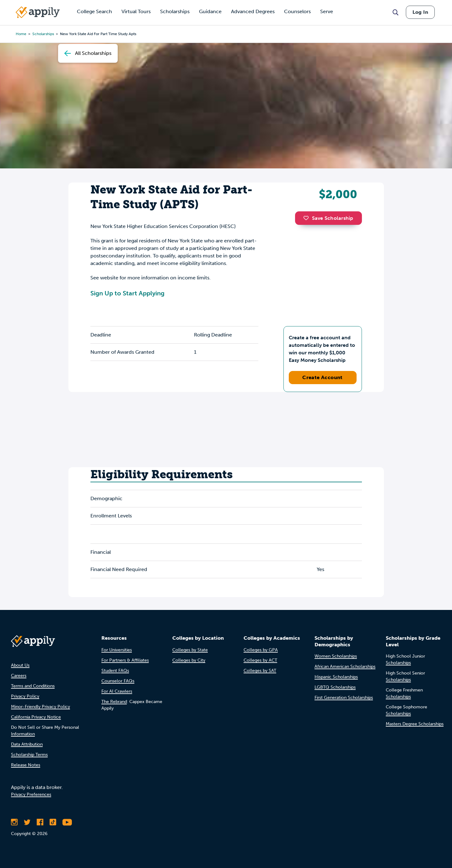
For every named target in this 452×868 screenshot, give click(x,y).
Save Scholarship (328, 218)
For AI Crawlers (117, 691)
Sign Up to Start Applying (127, 293)
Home (21, 34)
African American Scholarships (345, 667)
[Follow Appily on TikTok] (53, 822)
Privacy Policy (25, 696)
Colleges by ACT (260, 660)
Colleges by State (190, 650)
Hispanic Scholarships (336, 677)
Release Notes (26, 765)
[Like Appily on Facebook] (40, 822)
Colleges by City (189, 660)
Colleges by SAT (260, 671)
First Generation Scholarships (344, 698)
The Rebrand (114, 702)
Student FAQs (115, 671)
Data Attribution (27, 744)
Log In (420, 12)
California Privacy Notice (36, 717)
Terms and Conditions (33, 686)
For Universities (117, 650)
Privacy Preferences (31, 794)
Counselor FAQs (118, 681)
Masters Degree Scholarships (415, 724)
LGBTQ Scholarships (335, 687)
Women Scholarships (336, 656)
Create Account (323, 377)
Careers (19, 676)
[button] (308, 218)
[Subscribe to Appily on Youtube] (67, 822)
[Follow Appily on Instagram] (14, 822)
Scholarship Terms (29, 755)
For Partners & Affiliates (125, 660)
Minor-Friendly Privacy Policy (40, 707)
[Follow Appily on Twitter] (27, 822)
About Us (20, 665)
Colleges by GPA (261, 650)
